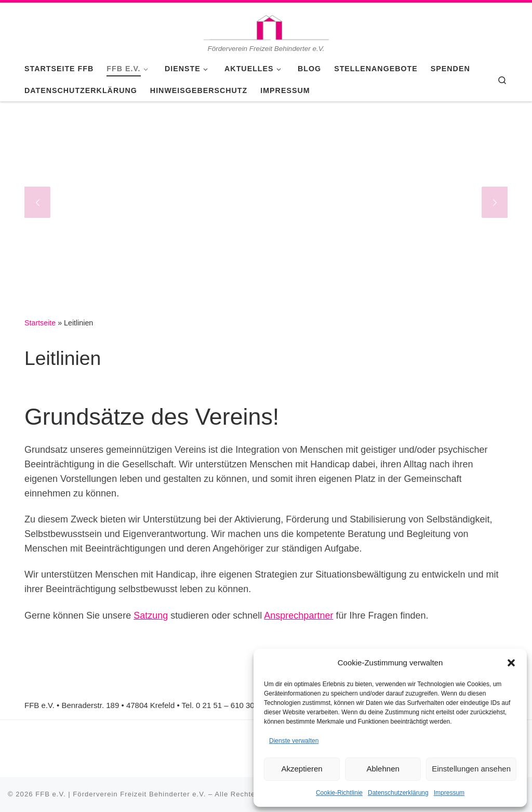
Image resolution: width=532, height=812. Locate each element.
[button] (511, 663)
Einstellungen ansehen (471, 769)
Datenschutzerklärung (398, 793)
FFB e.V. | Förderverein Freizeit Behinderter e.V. (121, 794)
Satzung (151, 615)
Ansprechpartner (298, 615)
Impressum (449, 793)
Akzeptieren (302, 769)
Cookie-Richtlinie (339, 793)
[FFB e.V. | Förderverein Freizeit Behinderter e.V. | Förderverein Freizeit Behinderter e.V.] (266, 23)
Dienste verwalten (294, 741)
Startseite (40, 323)
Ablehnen (383, 769)
